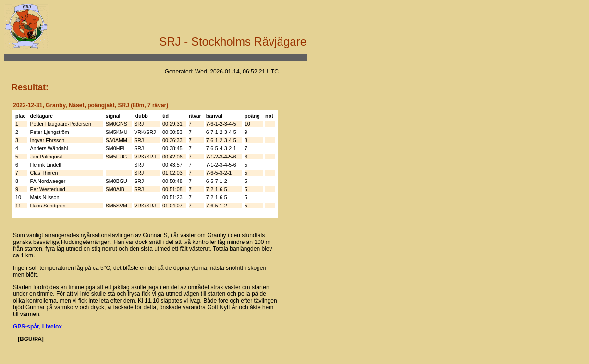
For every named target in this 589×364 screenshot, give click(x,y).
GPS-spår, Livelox (37, 327)
